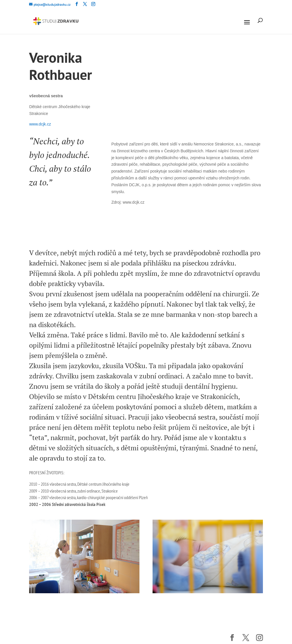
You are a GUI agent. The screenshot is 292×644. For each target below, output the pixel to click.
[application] (64, 222)
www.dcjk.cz (40, 124)
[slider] (70, 219)
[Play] (42, 218)
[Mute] (70, 225)
